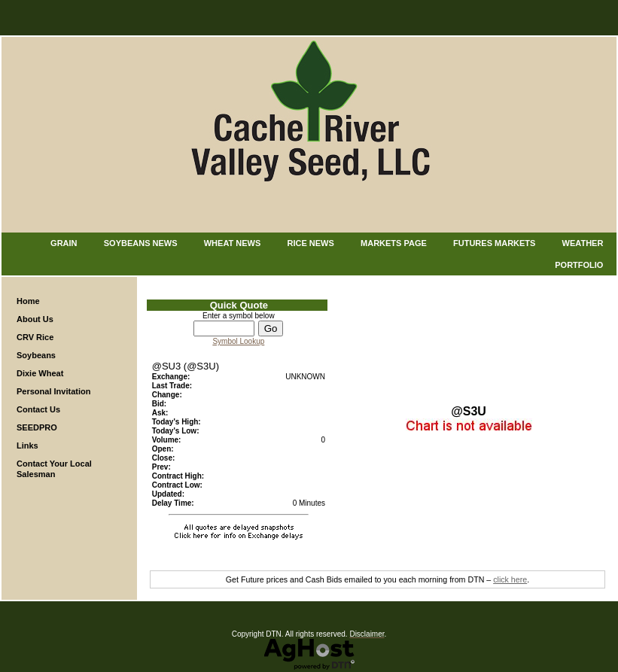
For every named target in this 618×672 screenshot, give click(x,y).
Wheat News (233, 243)
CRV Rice (35, 337)
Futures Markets (494, 243)
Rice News (311, 243)
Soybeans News (141, 243)
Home (28, 301)
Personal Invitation (53, 391)
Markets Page (394, 243)
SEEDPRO (37, 427)
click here (510, 579)
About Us (35, 319)
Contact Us (38, 409)
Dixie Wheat (40, 373)
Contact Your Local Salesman (54, 469)
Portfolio (579, 265)
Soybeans (36, 355)
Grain (64, 243)
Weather (583, 243)
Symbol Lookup (238, 341)
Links (27, 445)
